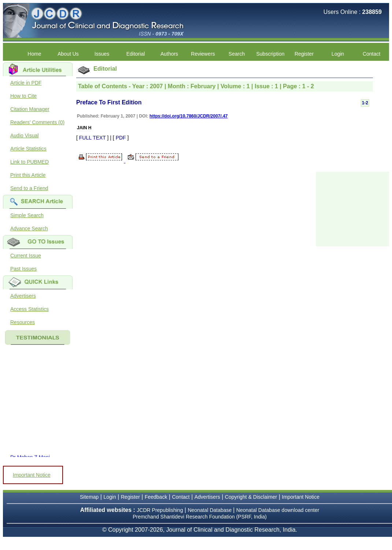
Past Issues (23, 269)
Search (237, 54)
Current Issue (26, 256)
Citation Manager (30, 109)
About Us (68, 54)
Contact (371, 54)
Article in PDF (26, 83)
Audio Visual (25, 135)
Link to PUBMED (29, 162)
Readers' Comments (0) (37, 122)
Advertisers (23, 296)
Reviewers (203, 54)
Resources (23, 322)
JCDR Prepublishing (160, 510)
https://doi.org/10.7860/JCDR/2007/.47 (188, 116)
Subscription (270, 54)
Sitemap (89, 497)
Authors (169, 54)
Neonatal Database (210, 510)
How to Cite (23, 96)
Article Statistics (28, 149)
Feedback (156, 497)
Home (34, 54)
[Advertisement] (352, 208)
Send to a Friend (29, 188)
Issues (102, 54)
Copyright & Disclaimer (251, 497)
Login (338, 54)
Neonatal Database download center (278, 510)
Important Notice (32, 475)
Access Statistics (29, 309)
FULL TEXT (93, 138)
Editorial (136, 54)
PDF (121, 138)
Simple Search (27, 215)
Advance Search (29, 228)
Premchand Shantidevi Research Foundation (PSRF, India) (200, 517)
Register (304, 54)
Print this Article (28, 175)
